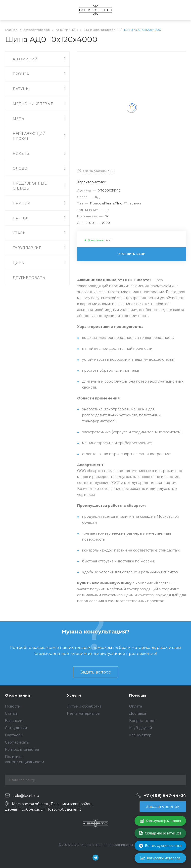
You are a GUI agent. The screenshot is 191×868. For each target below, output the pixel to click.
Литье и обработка (84, 706)
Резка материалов (83, 713)
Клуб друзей (141, 728)
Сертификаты (17, 742)
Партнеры (14, 735)
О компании (18, 695)
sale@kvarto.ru (26, 796)
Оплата (136, 706)
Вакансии (14, 721)
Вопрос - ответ (143, 721)
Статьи (11, 713)
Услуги (74, 695)
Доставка (138, 713)
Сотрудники (16, 728)
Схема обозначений (99, 171)
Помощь (138, 695)
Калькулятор (140, 735)
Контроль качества (22, 750)
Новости (13, 706)
